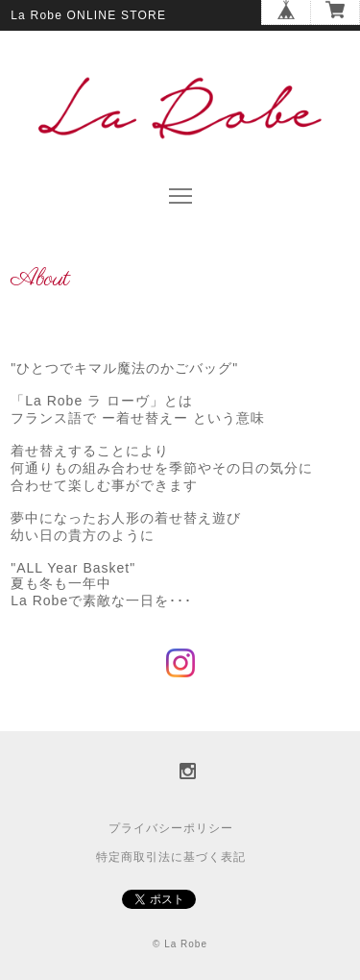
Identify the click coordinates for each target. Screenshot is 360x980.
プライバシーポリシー (171, 828)
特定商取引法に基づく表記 (171, 857)
